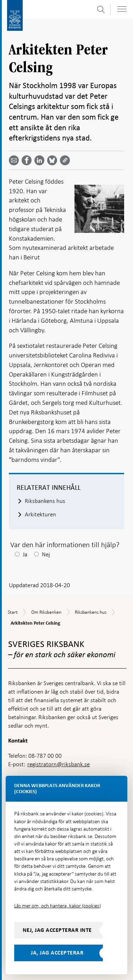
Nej (46, 554)
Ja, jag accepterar (57, 953)
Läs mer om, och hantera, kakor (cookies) (57, 906)
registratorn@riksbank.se (59, 764)
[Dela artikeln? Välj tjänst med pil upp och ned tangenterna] (41, 160)
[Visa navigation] (122, 9)
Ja (25, 554)
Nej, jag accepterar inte (57, 930)
